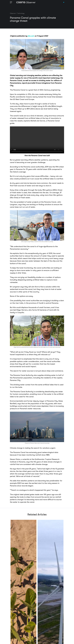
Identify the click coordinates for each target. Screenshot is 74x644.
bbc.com (31, 36)
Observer (13, 13)
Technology (21, 13)
